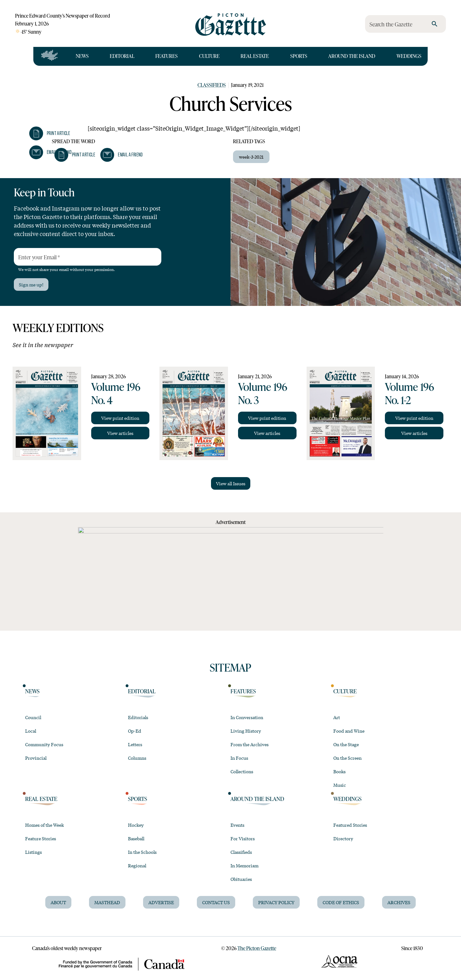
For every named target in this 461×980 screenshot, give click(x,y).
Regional (137, 865)
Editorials (138, 717)
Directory (343, 838)
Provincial (36, 758)
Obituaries (241, 879)
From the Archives (250, 744)
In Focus (239, 758)
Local (31, 731)
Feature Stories (41, 838)
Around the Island (352, 56)
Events (237, 825)
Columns (137, 758)
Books (339, 771)
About (58, 902)
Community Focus (44, 744)
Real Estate (255, 56)
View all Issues (231, 483)
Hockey (136, 825)
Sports (299, 56)
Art (337, 717)
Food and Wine (349, 731)
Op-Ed (135, 731)
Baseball (136, 838)
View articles (120, 433)
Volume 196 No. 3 (263, 393)
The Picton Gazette (257, 948)
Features (167, 56)
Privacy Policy (276, 902)
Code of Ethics (341, 902)
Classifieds (212, 85)
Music (340, 785)
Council (33, 717)
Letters (135, 744)
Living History (246, 731)
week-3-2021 (251, 157)
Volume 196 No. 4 (116, 393)
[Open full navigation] (50, 56)
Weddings (409, 56)
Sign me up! (31, 284)
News (82, 56)
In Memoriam (244, 865)
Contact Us (216, 902)
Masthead (107, 902)
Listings (33, 852)
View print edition (120, 418)
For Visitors (243, 838)
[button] (50, 133)
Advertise (161, 902)
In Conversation (247, 717)
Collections (242, 771)
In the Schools (142, 852)
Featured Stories (350, 825)
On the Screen (347, 758)
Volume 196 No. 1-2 (409, 393)
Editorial (122, 56)
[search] (435, 24)
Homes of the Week (44, 825)
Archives (399, 902)
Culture (209, 56)
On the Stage (346, 744)
